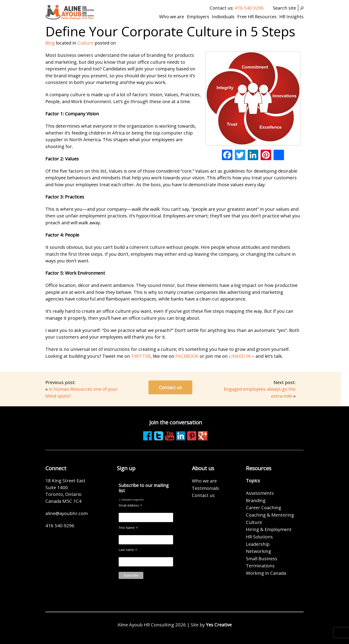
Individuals (223, 16)
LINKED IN (240, 356)
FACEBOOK (186, 356)
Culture (85, 43)
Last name (128, 550)
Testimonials (205, 488)
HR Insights (291, 16)
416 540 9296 (249, 8)
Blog (50, 43)
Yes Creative (219, 625)
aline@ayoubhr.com (67, 513)
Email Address (131, 505)
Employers (198, 16)
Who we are (172, 16)
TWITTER (141, 356)
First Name (128, 528)
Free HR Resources (257, 16)
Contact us (170, 387)
